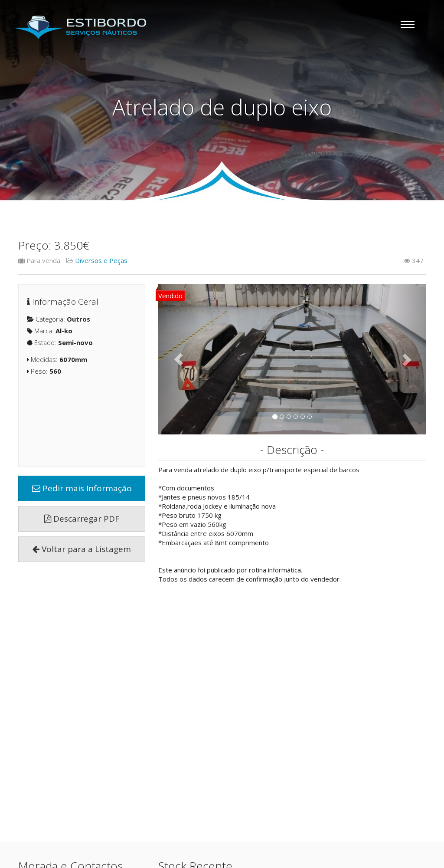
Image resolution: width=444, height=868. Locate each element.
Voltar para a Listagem (82, 549)
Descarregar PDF (82, 519)
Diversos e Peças (101, 260)
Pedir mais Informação (82, 488)
